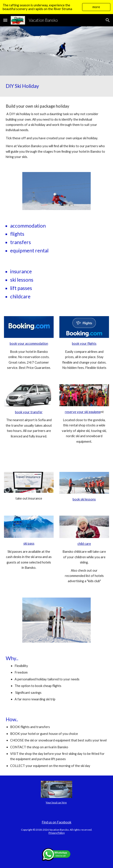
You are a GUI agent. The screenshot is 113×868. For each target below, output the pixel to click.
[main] (57, 86)
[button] (5, 20)
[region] (56, 7)
